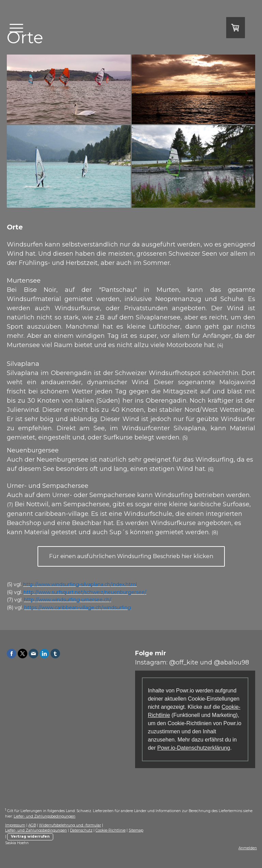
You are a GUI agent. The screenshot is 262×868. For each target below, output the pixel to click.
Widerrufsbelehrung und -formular (70, 825)
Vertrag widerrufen (30, 836)
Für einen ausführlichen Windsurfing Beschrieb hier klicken (131, 556)
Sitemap (136, 830)
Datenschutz (81, 830)
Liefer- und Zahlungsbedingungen (45, 816)
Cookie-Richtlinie (111, 830)
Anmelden (248, 848)
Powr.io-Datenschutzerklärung (194, 748)
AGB (32, 825)
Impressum (15, 825)
